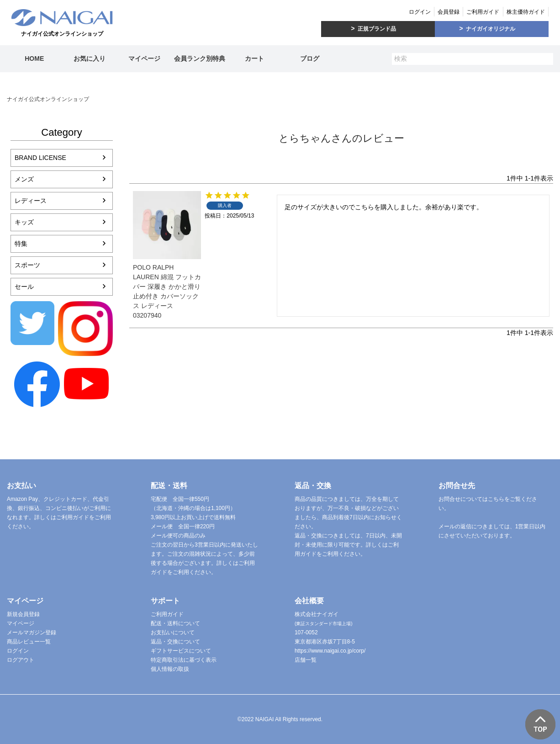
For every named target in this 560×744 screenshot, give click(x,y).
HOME (34, 58)
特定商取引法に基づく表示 (184, 660)
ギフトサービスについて (181, 651)
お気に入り (90, 58)
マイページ (144, 58)
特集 (21, 244)
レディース (31, 201)
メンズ (24, 179)
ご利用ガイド (483, 12)
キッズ (24, 222)
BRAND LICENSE (40, 158)
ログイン (420, 12)
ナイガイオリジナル (491, 29)
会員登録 (449, 12)
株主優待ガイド (526, 12)
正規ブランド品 (377, 29)
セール (24, 287)
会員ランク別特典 (200, 58)
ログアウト (21, 660)
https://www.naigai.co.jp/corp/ (330, 651)
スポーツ (27, 265)
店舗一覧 (306, 660)
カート (254, 58)
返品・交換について (175, 642)
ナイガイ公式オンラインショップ (48, 99)
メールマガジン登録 (32, 632)
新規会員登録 (23, 614)
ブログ (310, 58)
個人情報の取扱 (170, 669)
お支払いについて (173, 632)
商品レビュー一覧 (29, 642)
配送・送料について (175, 623)
